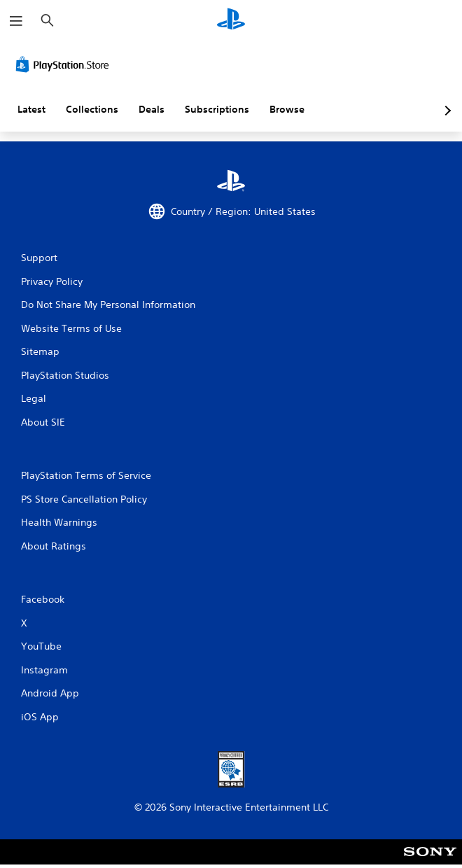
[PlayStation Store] (65, 64)
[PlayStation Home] (231, 21)
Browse (287, 109)
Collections (92, 109)
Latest (31, 109)
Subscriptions (217, 109)
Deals (152, 109)
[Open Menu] (16, 21)
